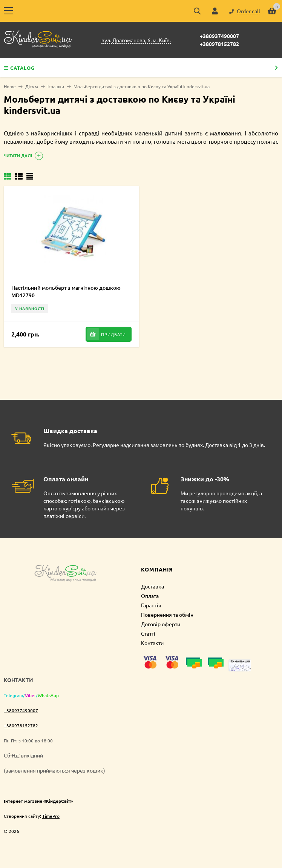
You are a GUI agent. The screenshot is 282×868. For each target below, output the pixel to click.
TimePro (51, 816)
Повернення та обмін (167, 615)
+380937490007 (219, 36)
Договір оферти (161, 624)
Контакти (152, 643)
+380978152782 (219, 44)
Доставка (152, 586)
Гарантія (151, 605)
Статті (148, 633)
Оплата (150, 596)
